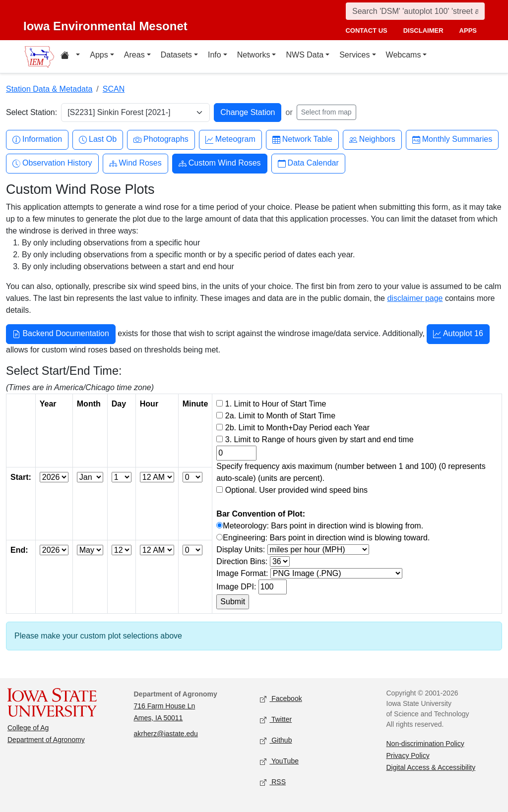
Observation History (52, 163)
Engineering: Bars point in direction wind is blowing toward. (326, 538)
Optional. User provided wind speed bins (296, 490)
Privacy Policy (408, 755)
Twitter (276, 720)
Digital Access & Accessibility (431, 767)
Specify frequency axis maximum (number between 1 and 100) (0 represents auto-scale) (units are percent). (351, 472)
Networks (254, 55)
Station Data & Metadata (49, 89)
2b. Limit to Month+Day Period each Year (297, 428)
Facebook (281, 699)
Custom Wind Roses (220, 163)
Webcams (404, 55)
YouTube (279, 762)
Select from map (326, 112)
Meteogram (230, 140)
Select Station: (32, 112)
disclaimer (423, 30)
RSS (273, 783)
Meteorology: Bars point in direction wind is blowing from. (323, 526)
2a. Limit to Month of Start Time (280, 416)
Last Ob (98, 140)
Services (354, 55)
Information (37, 140)
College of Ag (28, 728)
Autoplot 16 (458, 335)
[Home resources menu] (70, 57)
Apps (99, 55)
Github (276, 741)
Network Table (302, 140)
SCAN (114, 89)
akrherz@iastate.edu (166, 734)
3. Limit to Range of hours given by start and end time (319, 439)
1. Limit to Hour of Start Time (276, 404)
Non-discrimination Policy (425, 744)
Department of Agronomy (46, 740)
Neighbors (372, 140)
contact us (366, 30)
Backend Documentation (61, 335)
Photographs (161, 140)
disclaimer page (415, 298)
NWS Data (305, 55)
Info (215, 55)
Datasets (176, 55)
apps (468, 30)
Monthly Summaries (452, 140)
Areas (134, 55)
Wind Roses (135, 163)
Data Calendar (308, 163)
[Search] (415, 11)
